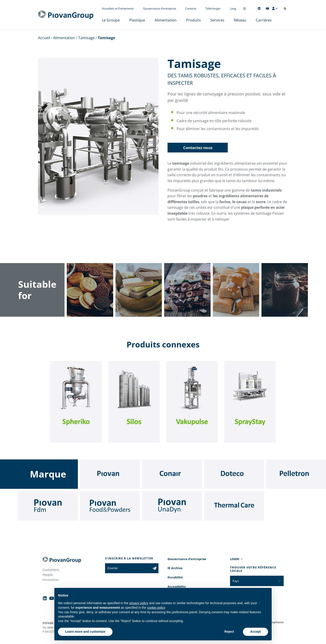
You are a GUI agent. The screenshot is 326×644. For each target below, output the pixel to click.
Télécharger (213, 8)
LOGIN (235, 559)
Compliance (276, 622)
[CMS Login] (275, 8)
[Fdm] (48, 506)
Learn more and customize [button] (85, 632)
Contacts (191, 8)
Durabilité (175, 577)
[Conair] (172, 474)
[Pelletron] (296, 474)
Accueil (44, 38)
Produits (193, 20)
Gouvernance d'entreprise (160, 8)
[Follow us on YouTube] (267, 8)
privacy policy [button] (139, 603)
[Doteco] (234, 474)
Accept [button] (255, 632)
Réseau (240, 20)
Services (217, 20)
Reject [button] (229, 632)
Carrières (264, 20)
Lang (233, 8)
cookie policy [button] (156, 608)
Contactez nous (198, 148)
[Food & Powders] (110, 506)
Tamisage (86, 38)
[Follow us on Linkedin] (259, 8)
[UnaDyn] (172, 506)
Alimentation (166, 20)
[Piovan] (110, 474)
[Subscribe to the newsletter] (155, 568)
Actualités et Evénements (118, 8)
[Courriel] (128, 568)
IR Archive (175, 568)
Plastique (137, 20)
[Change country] (244, 8)
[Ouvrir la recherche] (285, 9)
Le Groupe (111, 20)
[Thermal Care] (234, 506)
